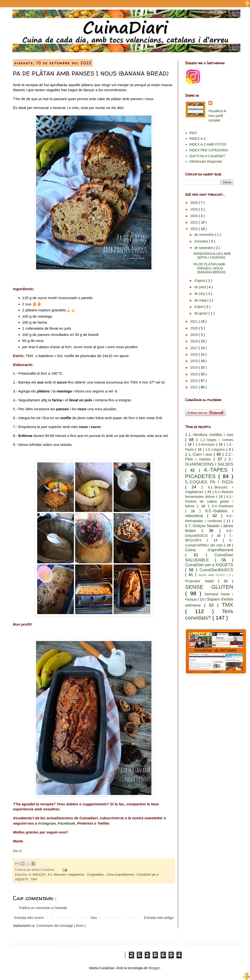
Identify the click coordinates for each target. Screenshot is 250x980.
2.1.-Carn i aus (199, 454)
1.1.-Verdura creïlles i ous (209, 435)
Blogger (154, 968)
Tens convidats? (209, 615)
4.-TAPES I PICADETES (209, 473)
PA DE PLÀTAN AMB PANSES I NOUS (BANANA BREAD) (209, 268)
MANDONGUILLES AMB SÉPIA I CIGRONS (212, 256)
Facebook (66, 823)
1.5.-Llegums (216, 449)
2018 (195, 341)
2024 (195, 216)
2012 (195, 381)
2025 (195, 209)
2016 (195, 354)
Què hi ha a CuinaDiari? (207, 156)
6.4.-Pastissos (223, 506)
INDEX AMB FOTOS (212, 575)
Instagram (47, 823)
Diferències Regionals (206, 161)
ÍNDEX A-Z (198, 139)
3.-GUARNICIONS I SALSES (209, 462)
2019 (195, 335)
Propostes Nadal (202, 581)
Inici (94, 918)
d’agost (200, 281)
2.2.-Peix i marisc (209, 457)
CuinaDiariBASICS (216, 570)
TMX (34, 879)
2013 (195, 374)
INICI (193, 133)
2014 (195, 367)
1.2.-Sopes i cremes (217, 440)
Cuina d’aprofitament (121, 875)
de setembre (204, 248)
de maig (201, 300)
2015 (195, 361)
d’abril (199, 307)
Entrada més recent (29, 918)
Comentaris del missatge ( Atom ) (61, 926)
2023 (195, 222)
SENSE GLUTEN (209, 587)
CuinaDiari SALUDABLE (209, 557)
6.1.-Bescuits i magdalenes (67, 875)
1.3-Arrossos (206, 444)
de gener (201, 313)
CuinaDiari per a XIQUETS (209, 565)
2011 (195, 387)
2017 (195, 348)
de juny (200, 294)
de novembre (205, 235)
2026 (195, 203)
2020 (195, 328)
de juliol (200, 287)
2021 (195, 321)
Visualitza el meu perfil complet (217, 116)
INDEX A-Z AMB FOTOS (208, 144)
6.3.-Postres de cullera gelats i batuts (209, 501)
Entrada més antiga (159, 918)
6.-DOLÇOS (38, 875)
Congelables (96, 875)
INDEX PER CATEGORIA (209, 150)
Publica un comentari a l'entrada (43, 908)
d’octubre (202, 241)
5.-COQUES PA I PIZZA (209, 482)
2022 (195, 229)
